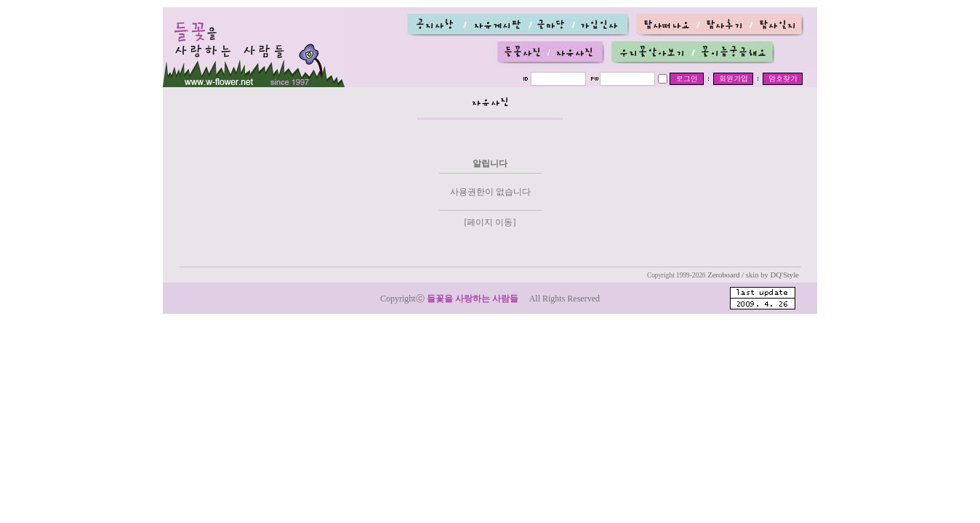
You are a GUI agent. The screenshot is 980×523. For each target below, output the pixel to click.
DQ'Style (785, 275)
